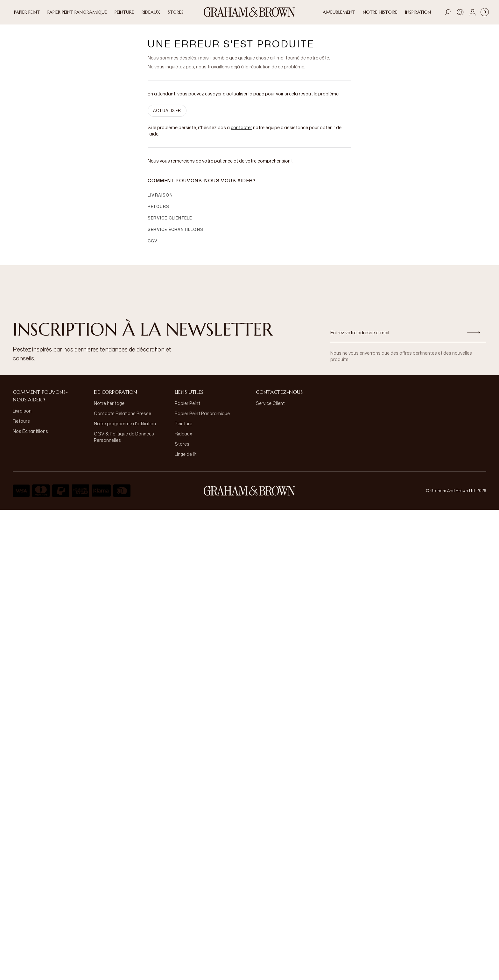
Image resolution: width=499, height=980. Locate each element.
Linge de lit (186, 459)
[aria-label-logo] (250, 496)
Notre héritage (109, 408)
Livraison (160, 200)
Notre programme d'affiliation (125, 429)
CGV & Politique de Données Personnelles (124, 442)
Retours (158, 212)
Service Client (270, 408)
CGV (153, 246)
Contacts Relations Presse (123, 418)
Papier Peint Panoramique (202, 418)
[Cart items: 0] (485, 12)
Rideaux (183, 439)
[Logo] (250, 12)
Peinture (183, 429)
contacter (241, 132)
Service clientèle (170, 223)
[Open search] (448, 12)
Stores (182, 449)
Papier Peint (187, 408)
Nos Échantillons (30, 436)
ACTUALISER (167, 116)
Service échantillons (176, 235)
